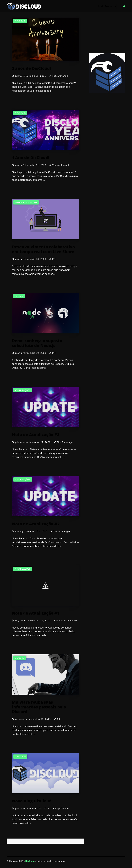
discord (20, 658)
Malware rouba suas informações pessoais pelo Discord (39, 707)
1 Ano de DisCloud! (31, 157)
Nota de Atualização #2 (36, 524)
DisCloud (30, 861)
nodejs (19, 297)
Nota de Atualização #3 (36, 434)
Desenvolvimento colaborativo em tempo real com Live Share (43, 249)
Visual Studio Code (26, 203)
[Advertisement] (107, 33)
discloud (20, 21)
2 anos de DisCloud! (31, 68)
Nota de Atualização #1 (36, 613)
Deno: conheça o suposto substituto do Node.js (37, 343)
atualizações (23, 390)
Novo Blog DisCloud (32, 801)
